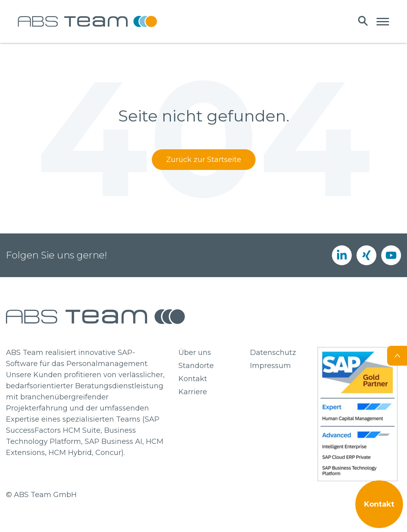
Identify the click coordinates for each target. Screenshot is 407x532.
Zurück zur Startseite (204, 160)
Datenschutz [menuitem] (273, 353)
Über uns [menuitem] (195, 353)
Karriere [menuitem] (193, 392)
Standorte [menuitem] (196, 366)
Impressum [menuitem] (270, 366)
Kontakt (379, 504)
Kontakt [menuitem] (193, 379)
